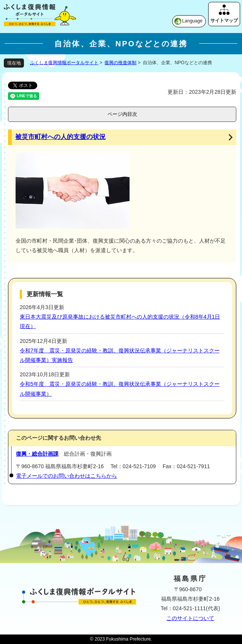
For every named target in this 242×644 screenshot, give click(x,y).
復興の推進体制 (120, 63)
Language (192, 21)
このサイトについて (190, 618)
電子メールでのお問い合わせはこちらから (66, 476)
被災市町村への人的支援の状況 (60, 137)
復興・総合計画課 (37, 454)
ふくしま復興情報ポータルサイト (64, 63)
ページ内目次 (122, 114)
